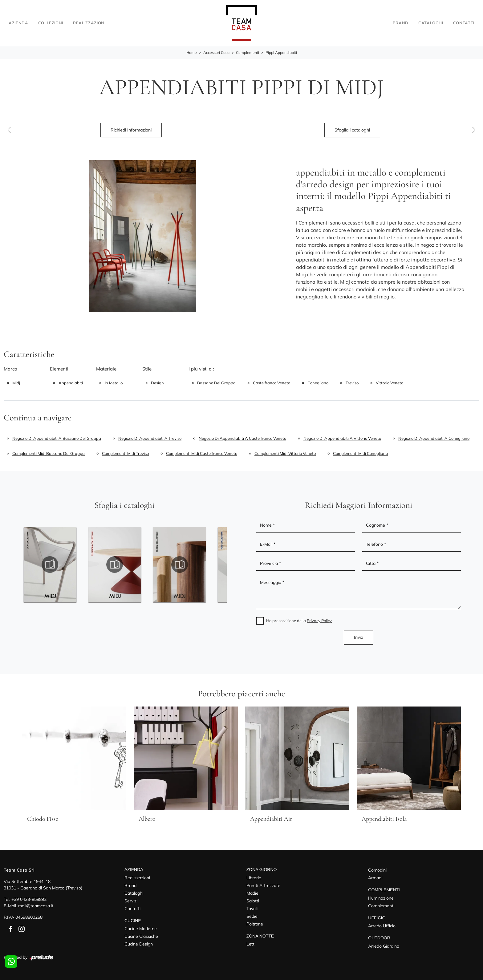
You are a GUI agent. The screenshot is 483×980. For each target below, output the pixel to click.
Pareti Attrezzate (263, 885)
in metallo (114, 383)
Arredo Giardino (384, 946)
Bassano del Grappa (216, 383)
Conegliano (318, 383)
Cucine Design (139, 944)
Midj (16, 383)
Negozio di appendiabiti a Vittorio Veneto (342, 438)
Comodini (377, 870)
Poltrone (255, 924)
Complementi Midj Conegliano (360, 453)
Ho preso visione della (299, 621)
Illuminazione (381, 898)
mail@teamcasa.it (36, 906)
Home (192, 53)
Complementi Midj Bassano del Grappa (49, 453)
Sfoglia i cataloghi (352, 130)
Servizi (131, 901)
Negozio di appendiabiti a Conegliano (434, 438)
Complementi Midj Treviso (125, 453)
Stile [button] (147, 369)
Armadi (375, 878)
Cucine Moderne (141, 929)
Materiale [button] (106, 369)
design (157, 383)
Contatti (464, 23)
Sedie (252, 916)
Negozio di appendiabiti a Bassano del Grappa (57, 438)
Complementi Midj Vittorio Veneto (285, 453)
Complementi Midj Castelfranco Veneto (202, 453)
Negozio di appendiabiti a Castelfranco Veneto (242, 438)
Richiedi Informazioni (131, 130)
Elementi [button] (59, 369)
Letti (251, 944)
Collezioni (51, 23)
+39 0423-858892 (29, 899)
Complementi (248, 53)
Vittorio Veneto (390, 383)
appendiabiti (71, 383)
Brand (401, 23)
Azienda (18, 23)
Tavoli (252, 909)
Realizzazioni (89, 23)
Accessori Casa (216, 53)
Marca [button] (10, 369)
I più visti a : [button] (201, 369)
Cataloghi (431, 23)
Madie (252, 893)
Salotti (253, 901)
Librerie (254, 878)
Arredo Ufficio (382, 926)
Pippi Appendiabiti (281, 53)
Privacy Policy (319, 621)
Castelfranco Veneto (272, 383)
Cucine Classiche (141, 937)
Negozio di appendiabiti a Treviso (150, 438)
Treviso (352, 383)
